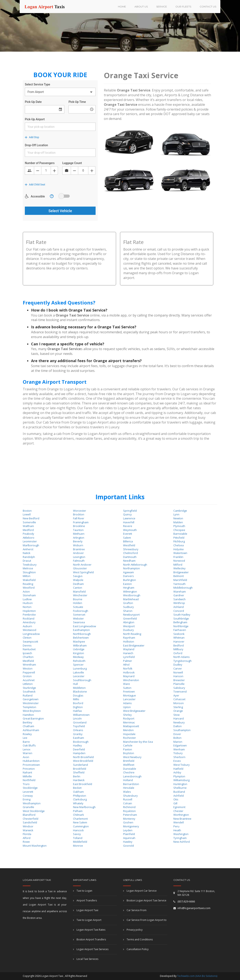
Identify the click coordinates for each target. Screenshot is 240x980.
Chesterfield (31, 819)
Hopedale (129, 734)
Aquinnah (129, 838)
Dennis (27, 645)
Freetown (129, 691)
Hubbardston (31, 761)
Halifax (77, 711)
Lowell (27, 514)
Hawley (128, 842)
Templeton (29, 707)
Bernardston (131, 784)
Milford (178, 565)
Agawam (128, 572)
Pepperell (29, 672)
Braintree (79, 549)
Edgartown (180, 745)
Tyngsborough (182, 661)
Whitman (179, 638)
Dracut (27, 561)
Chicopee (179, 530)
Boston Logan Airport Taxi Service (145, 900)
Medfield (28, 661)
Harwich (128, 653)
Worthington (181, 815)
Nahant (27, 772)
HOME (122, 7)
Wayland (129, 649)
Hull (75, 684)
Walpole (78, 580)
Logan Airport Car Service (140, 891)
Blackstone (80, 691)
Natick (27, 553)
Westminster (31, 703)
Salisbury (179, 688)
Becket (77, 788)
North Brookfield (83, 757)
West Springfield (83, 572)
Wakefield (29, 580)
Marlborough (31, 545)
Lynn (176, 514)
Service (162, 7)
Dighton (78, 707)
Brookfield (80, 769)
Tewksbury (30, 565)
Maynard (129, 676)
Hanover (179, 642)
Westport (129, 626)
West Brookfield (83, 761)
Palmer (128, 661)
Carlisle (128, 745)
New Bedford (31, 518)
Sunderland (80, 765)
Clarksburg (80, 799)
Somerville (29, 522)
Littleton (28, 684)
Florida (27, 834)
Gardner (179, 595)
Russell (128, 799)
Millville (27, 776)
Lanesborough (132, 776)
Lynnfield (129, 657)
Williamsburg (181, 780)
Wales (127, 792)
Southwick (29, 691)
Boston (27, 511)
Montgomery (131, 826)
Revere (128, 526)
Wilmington (130, 592)
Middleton (79, 688)
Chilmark (79, 815)
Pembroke (29, 615)
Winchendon (131, 680)
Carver (178, 668)
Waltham (28, 526)
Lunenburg (80, 668)
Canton (78, 588)
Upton (127, 707)
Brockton (79, 514)
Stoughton (29, 572)
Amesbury (29, 622)
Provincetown (31, 765)
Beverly (78, 541)
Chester (178, 811)
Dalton (178, 726)
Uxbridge (79, 649)
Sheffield (79, 772)
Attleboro (29, 538)
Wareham (180, 592)
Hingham (129, 588)
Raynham (129, 638)
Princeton (29, 769)
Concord (179, 611)
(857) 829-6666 (186, 901)
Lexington (79, 557)
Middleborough (183, 588)
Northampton (131, 568)
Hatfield (178, 769)
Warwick (28, 830)
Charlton (28, 657)
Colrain (128, 803)
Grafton (128, 603)
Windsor (28, 826)
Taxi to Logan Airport (87, 920)
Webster (78, 618)
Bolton (177, 738)
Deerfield (79, 749)
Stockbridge (30, 788)
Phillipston (80, 796)
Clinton (27, 638)
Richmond (129, 807)
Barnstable (180, 534)
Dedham (78, 584)
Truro (26, 784)
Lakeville (79, 672)
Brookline (79, 526)
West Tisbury (182, 765)
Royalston (129, 811)
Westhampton (32, 803)
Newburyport (131, 615)
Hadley (77, 745)
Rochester (130, 738)
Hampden (79, 753)
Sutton (127, 688)
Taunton (78, 530)
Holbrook (129, 672)
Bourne (78, 599)
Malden (178, 522)
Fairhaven (180, 630)
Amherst (28, 549)
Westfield (129, 545)
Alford (27, 838)
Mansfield (79, 592)
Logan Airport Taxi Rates (89, 930)
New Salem (80, 822)
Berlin (77, 776)
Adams (127, 703)
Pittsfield (179, 538)
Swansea (79, 622)
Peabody (28, 534)
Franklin (178, 557)
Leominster (30, 541)
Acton (26, 592)
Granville (28, 807)
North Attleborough (135, 565)
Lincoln (77, 718)
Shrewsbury (131, 549)
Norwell (178, 672)
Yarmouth (179, 584)
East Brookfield (83, 784)
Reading (28, 584)
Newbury (179, 722)
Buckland (179, 792)
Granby (78, 734)
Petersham (130, 815)
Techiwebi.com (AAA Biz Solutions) (197, 976)
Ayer (176, 695)
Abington (129, 622)
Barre (26, 742)
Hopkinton (29, 611)
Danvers (128, 576)
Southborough (82, 680)
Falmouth (79, 561)
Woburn (78, 545)
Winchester (80, 595)
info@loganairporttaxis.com (194, 908)
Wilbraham (80, 645)
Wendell (179, 822)
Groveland (80, 722)
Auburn (27, 626)
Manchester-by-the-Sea (138, 742)
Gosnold (128, 846)
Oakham (78, 792)
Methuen (79, 534)
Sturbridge (29, 688)
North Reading (132, 634)
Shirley (127, 715)
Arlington (79, 538)
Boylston (129, 753)
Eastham (79, 738)
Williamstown (81, 715)
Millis (76, 699)
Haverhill (129, 522)
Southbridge (181, 618)
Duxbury (128, 630)
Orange (178, 711)
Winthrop (179, 603)
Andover (78, 553)
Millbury (178, 649)
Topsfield (79, 726)
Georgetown (31, 699)
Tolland (78, 838)
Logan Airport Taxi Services (91, 949)
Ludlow (27, 599)
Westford (29, 588)
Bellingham (180, 622)
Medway (78, 657)
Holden (78, 603)
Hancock (78, 830)
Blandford (29, 815)
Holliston (129, 642)
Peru (176, 826)
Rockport (129, 718)
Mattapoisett (131, 726)
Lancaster (129, 699)
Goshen (128, 822)
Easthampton (81, 630)
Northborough (82, 634)
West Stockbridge (34, 811)
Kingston (79, 653)
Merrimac (129, 722)
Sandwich (179, 599)
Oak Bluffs (29, 745)
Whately (78, 803)
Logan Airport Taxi (86, 910)
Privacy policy (133, 930)
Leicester (79, 676)
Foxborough (81, 611)
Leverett (28, 792)
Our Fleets (183, 7)
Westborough (132, 595)
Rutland (28, 695)
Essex (177, 761)
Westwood (29, 630)
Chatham (28, 726)
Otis (176, 799)
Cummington (81, 826)
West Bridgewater (134, 711)
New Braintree (182, 819)
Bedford (179, 645)
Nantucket (29, 649)
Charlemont (80, 819)
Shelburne (180, 788)
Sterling (178, 707)
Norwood (179, 561)
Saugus (78, 576)
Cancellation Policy (136, 949)
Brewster (179, 680)
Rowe (26, 842)
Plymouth (179, 526)
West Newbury (132, 757)
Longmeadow (31, 634)
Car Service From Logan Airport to (145, 920)
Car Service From (135, 910)
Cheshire (129, 772)
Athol (126, 665)
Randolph (29, 557)
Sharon (128, 611)
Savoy (77, 834)
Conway (28, 796)
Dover (177, 734)
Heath (177, 830)
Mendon (128, 730)
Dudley (178, 665)
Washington (181, 834)
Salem (127, 538)
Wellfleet (129, 765)
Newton (178, 518)
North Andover (82, 565)
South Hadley (182, 615)
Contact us (208, 7)
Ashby (177, 772)
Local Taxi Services (86, 959)
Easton (127, 584)
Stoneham (29, 595)
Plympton (179, 776)
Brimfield (129, 761)
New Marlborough (84, 807)
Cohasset (179, 699)
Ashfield (179, 796)
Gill (175, 803)
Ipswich (27, 653)
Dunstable (130, 769)
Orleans (78, 730)
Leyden (128, 830)
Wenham (179, 749)
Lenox (27, 749)
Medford (28, 530)
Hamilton (28, 715)
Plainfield (129, 834)
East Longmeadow (85, 626)
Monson (179, 703)
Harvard (179, 718)
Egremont (179, 807)
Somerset (79, 615)
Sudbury (128, 607)
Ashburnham (31, 730)
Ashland (179, 607)
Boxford (78, 703)
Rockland (29, 618)
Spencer (78, 665)
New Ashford (182, 842)
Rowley (27, 734)
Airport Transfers (85, 900)
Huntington (180, 784)
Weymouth (130, 530)
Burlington (130, 580)
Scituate (78, 607)
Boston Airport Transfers (89, 939)
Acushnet (29, 680)
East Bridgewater (134, 645)
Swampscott (30, 642)
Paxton (128, 749)
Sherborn (179, 757)
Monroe (78, 846)
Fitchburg (179, 541)
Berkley (28, 722)
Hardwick (79, 780)
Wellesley (179, 568)
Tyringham (180, 838)
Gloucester (80, 568)
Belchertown (81, 638)
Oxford (178, 653)
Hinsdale (129, 788)
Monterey (129, 819)
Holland (128, 780)
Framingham (81, 522)
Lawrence (129, 518)
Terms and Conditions (138, 939)
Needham (129, 561)
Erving (27, 799)
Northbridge (181, 626)
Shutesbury (130, 796)
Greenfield (130, 618)
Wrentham (29, 665)
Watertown (180, 553)
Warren (28, 753)
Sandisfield (30, 822)
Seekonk (179, 634)
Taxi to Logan (83, 891)
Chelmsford (130, 553)
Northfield (29, 780)
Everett (128, 534)
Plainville (179, 684)
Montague (130, 695)
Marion (178, 742)
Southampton (182, 730)
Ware (127, 684)
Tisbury (178, 753)
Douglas (78, 695)
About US (141, 7)
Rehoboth (79, 661)
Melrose (28, 568)
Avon (26, 757)
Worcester (80, 511)
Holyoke (179, 549)
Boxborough (81, 742)
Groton (27, 676)
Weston (28, 668)
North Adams (182, 657)
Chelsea (179, 545)
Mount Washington (35, 846)
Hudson (28, 603)
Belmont (179, 576)
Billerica (128, 541)
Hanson (178, 676)
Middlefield (80, 842)
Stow (176, 715)
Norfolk (128, 668)
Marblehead (131, 599)
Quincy (127, 514)
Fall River (79, 518)
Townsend (180, 691)
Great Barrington (33, 718)
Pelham (78, 811)
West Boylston (32, 711)
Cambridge (180, 511)
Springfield (130, 511)
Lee (25, 738)
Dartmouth (130, 557)
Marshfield (180, 580)
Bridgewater (181, 572)
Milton (27, 576)
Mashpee (79, 642)
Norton (27, 607)
